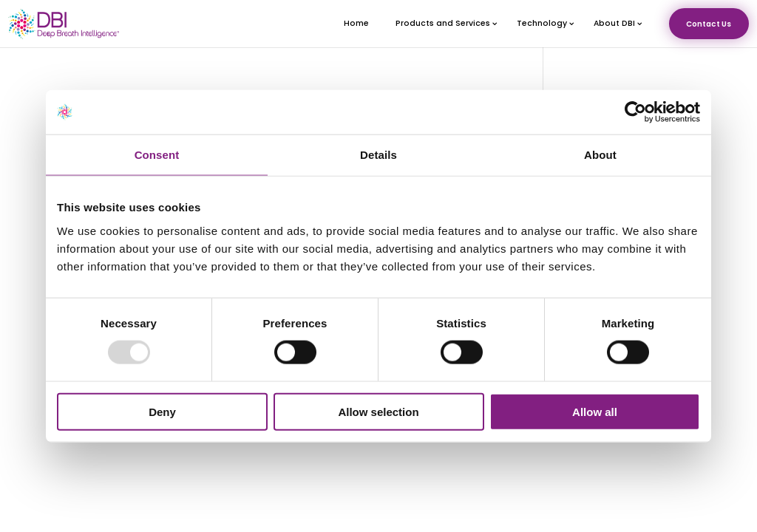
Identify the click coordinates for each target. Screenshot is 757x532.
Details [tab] (378, 155)
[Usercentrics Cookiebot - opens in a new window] (635, 112)
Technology (542, 27)
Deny (162, 411)
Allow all (595, 411)
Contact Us (709, 28)
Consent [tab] (157, 155)
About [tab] (600, 155)
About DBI (614, 27)
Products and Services (443, 27)
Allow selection (378, 411)
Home (356, 27)
